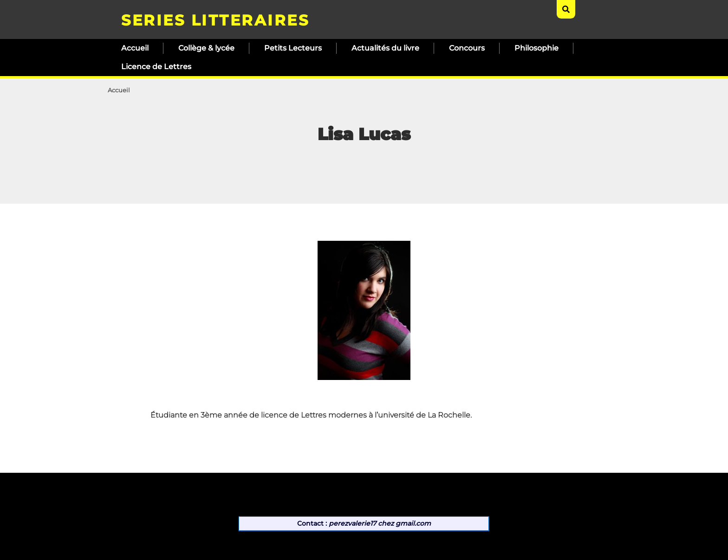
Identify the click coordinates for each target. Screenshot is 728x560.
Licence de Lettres (156, 67)
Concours (467, 48)
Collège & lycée (206, 48)
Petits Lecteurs (293, 48)
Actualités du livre (385, 48)
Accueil (135, 48)
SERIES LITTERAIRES (215, 20)
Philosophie (536, 48)
